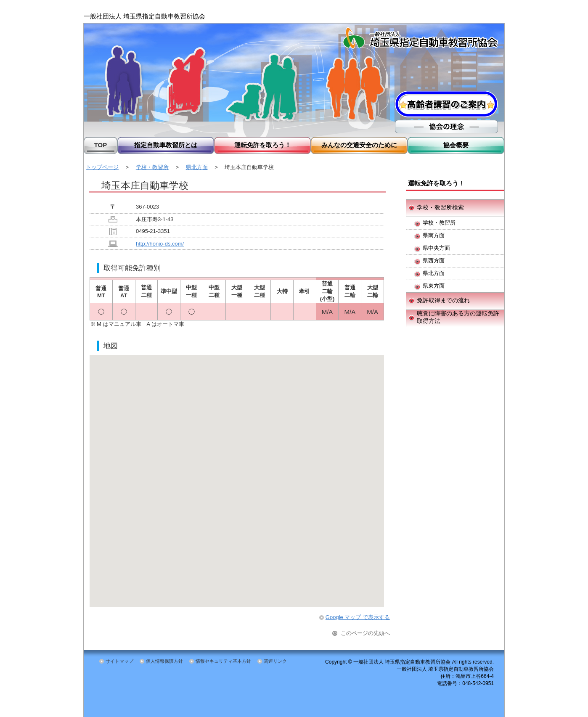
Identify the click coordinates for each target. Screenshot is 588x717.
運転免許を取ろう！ (263, 145)
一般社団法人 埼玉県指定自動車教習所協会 (144, 16)
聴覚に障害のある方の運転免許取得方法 (458, 317)
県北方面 (197, 167)
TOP (101, 145)
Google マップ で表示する (358, 617)
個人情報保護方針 (164, 661)
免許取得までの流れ (443, 300)
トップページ (102, 167)
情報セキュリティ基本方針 (223, 661)
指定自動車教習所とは (166, 145)
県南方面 (434, 235)
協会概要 (456, 145)
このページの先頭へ (365, 633)
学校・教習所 (152, 167)
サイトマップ (119, 661)
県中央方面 (436, 248)
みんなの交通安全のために (359, 145)
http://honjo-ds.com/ (160, 244)
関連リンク (275, 661)
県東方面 (434, 286)
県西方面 (434, 261)
